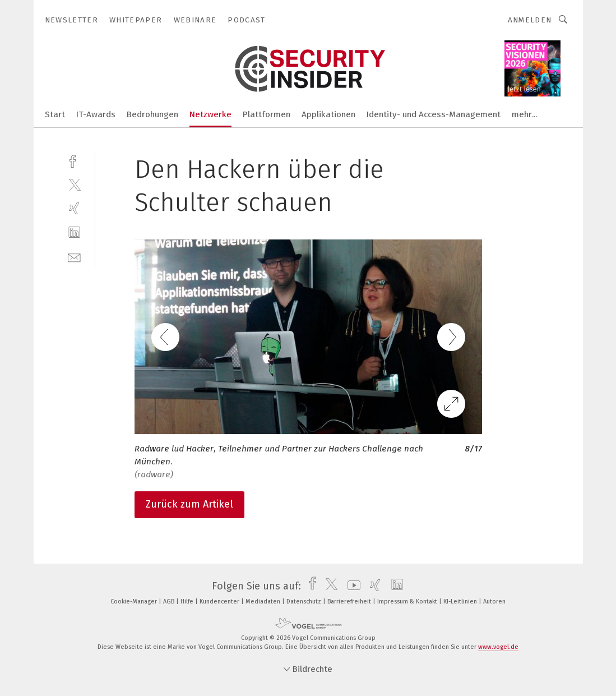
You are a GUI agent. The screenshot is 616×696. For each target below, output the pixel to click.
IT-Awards (96, 114)
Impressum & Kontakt (408, 601)
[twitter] (74, 184)
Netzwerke (210, 114)
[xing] (74, 208)
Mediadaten (264, 601)
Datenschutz (305, 601)
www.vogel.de (498, 647)
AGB (170, 601)
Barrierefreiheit (350, 601)
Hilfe (188, 601)
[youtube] (351, 586)
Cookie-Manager (135, 601)
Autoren (494, 601)
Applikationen (328, 114)
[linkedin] (74, 232)
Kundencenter (220, 601)
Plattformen (267, 114)
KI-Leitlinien (461, 601)
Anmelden (530, 20)
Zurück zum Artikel (189, 504)
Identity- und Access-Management (434, 114)
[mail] (74, 257)
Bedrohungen (152, 114)
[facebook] (74, 160)
